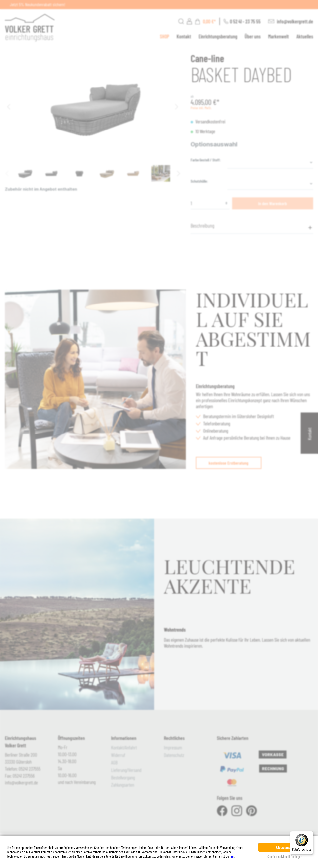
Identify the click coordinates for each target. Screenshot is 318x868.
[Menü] (310, 834)
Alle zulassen (285, 847)
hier (232, 856)
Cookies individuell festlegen (285, 856)
